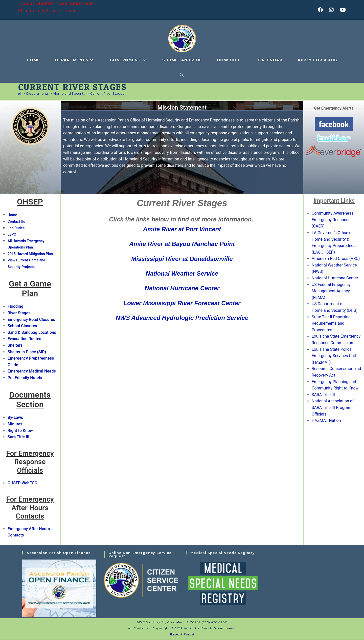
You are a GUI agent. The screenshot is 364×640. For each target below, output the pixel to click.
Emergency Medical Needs (32, 371)
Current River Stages (107, 93)
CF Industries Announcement (48, 11)
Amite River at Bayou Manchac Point (182, 244)
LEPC (12, 234)
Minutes (15, 424)
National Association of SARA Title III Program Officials (333, 408)
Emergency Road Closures (31, 319)
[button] (300, 220)
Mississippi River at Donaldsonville (182, 259)
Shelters (15, 345)
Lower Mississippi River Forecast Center (182, 303)
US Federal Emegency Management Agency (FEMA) (331, 291)
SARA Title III (323, 395)
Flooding (15, 307)
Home (12, 215)
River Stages (19, 313)
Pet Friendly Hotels (25, 378)
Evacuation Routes (24, 339)
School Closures (22, 326)
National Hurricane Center (182, 288)
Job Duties (16, 228)
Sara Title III (18, 437)
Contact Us (16, 221)
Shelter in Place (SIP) (27, 352)
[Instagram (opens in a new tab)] (333, 10)
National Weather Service (182, 273)
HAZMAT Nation (326, 420)
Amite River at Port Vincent (182, 229)
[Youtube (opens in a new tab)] (342, 10)
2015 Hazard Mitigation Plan (30, 254)
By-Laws (15, 418)
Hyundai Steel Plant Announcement (55, 3)
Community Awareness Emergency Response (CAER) (332, 220)
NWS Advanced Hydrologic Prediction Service (182, 318)
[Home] (20, 93)
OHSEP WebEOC (22, 483)
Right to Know (20, 431)
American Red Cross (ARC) (336, 259)
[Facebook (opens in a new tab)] (322, 10)
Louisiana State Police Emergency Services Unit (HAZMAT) (334, 356)
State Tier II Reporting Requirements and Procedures (331, 323)
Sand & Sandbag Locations (32, 332)
